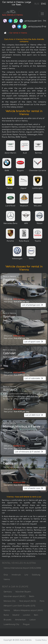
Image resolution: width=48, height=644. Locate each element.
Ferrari (10, 188)
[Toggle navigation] (42, 14)
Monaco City (10, 601)
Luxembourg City (11, 624)
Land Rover (10, 206)
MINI (26, 223)
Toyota (38, 241)
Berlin (32, 596)
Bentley (38, 153)
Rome (6, 615)
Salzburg (36, 575)
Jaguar (23, 188)
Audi (25, 153)
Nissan (40, 223)
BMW (7, 171)
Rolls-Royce (24, 241)
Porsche (10, 241)
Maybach (24, 206)
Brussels (7, 620)
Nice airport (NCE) (28, 601)
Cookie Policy (41, 640)
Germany (8, 592)
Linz (26, 575)
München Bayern (23, 592)
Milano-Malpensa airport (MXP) (28, 610)
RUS (37, 4)
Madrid (16, 615)
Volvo (31, 259)
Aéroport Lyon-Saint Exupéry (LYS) (19, 606)
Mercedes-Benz (10, 223)
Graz (6, 575)
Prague (26, 624)
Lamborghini (38, 188)
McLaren (38, 206)
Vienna (7, 579)
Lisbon (33, 620)
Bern (36, 615)
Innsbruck (16, 575)
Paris (42, 601)
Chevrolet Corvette (38, 171)
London (27, 615)
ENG (43, 4)
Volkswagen (17, 259)
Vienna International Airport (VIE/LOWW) (22, 568)
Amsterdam (20, 620)
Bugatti (20, 171)
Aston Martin (10, 153)
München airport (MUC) (14, 596)
